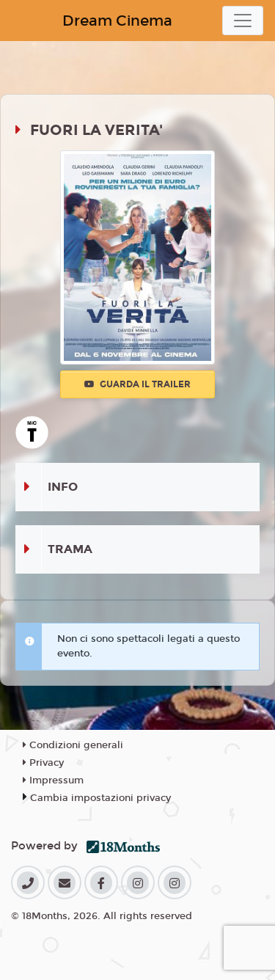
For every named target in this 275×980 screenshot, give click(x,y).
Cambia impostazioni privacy (100, 798)
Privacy (43, 763)
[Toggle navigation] (243, 21)
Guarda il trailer (137, 384)
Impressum (53, 780)
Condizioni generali (73, 745)
